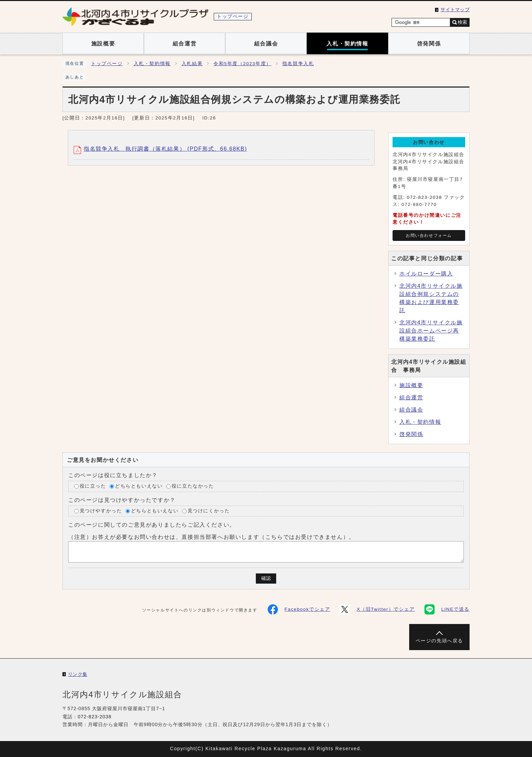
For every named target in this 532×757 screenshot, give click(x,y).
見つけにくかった (209, 511)
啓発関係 (411, 434)
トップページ (107, 64)
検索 (462, 22)
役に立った (93, 486)
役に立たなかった (193, 486)
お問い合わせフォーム (429, 235)
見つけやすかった (101, 511)
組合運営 (411, 398)
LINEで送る (447, 609)
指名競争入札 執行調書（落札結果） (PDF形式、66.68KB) (160, 149)
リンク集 (78, 674)
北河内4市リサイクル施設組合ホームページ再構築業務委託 (431, 331)
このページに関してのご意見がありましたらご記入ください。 (152, 525)
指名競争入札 (298, 64)
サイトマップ (455, 10)
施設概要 (411, 385)
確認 (266, 578)
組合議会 (411, 410)
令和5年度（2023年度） (242, 64)
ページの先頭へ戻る (439, 641)
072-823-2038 (424, 197)
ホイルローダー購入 (426, 274)
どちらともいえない (139, 486)
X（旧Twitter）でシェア (377, 609)
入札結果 (192, 64)
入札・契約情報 (152, 64)
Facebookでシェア (299, 609)
